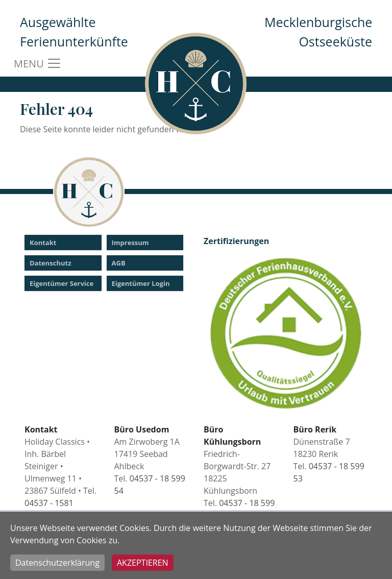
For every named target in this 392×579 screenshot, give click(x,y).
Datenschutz (51, 263)
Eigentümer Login (141, 283)
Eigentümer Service (62, 283)
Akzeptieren (143, 563)
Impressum (130, 243)
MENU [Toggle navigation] (38, 63)
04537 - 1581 (49, 503)
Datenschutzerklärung (57, 563)
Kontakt (43, 243)
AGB (119, 263)
